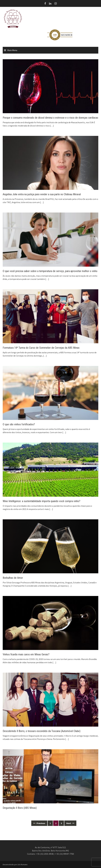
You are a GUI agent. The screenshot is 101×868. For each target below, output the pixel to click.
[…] (52, 126)
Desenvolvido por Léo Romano (15, 864)
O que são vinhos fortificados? (19, 424)
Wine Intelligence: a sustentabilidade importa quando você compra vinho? (41, 501)
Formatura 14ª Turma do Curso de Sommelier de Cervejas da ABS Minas (41, 348)
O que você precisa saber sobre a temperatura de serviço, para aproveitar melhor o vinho (50, 271)
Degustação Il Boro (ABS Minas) (20, 808)
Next (70, 823)
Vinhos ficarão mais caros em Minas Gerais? (26, 654)
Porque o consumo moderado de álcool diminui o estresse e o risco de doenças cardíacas (50, 118)
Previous (39, 823)
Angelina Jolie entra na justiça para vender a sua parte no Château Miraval (42, 194)
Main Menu (12, 50)
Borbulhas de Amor (13, 578)
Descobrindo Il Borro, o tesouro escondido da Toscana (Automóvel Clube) (42, 731)
